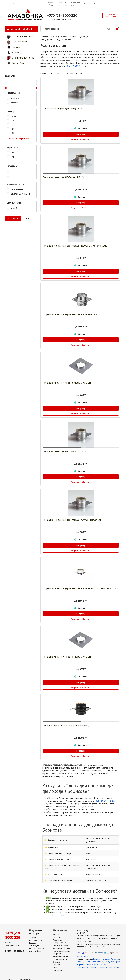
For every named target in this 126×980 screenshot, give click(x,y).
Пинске (93, 965)
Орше (117, 959)
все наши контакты (62, 19)
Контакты (117, 4)
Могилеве (105, 956)
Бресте (88, 959)
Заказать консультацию (112, 15)
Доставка (17, 4)
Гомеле (97, 956)
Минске (117, 965)
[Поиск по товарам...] (76, 29)
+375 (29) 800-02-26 (75, 66)
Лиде (89, 962)
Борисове (81, 962)
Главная (98, 4)
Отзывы (87, 4)
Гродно (80, 959)
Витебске (115, 956)
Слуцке (109, 965)
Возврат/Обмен (52, 4)
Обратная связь (75, 4)
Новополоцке (83, 965)
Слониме (101, 965)
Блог (107, 4)
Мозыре (107, 962)
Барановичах (98, 959)
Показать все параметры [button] (18, 138)
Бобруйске (109, 959)
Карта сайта (82, 954)
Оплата (28, 4)
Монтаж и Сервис (63, 4)
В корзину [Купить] (81, 134)
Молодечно (97, 962)
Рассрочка (39, 4)
